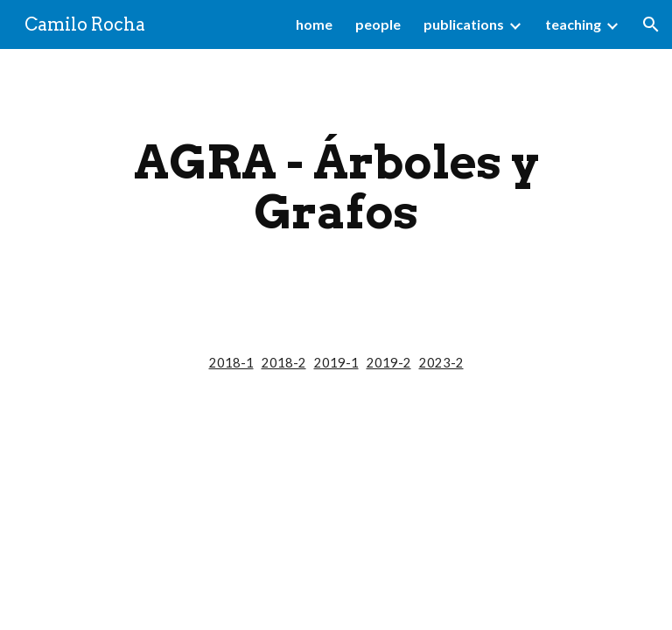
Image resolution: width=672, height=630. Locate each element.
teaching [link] (573, 24)
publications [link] (464, 24)
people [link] (378, 24)
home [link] (314, 24)
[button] (651, 24)
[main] (336, 187)
